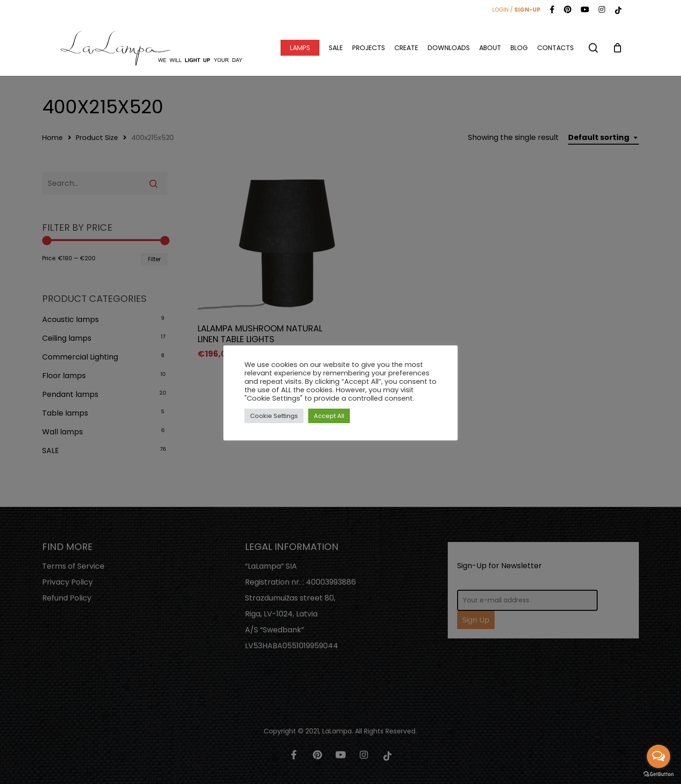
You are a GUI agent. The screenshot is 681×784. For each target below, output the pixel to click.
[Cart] (617, 48)
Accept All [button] (329, 416)
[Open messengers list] (659, 756)
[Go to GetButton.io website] (659, 774)
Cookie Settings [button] (274, 416)
